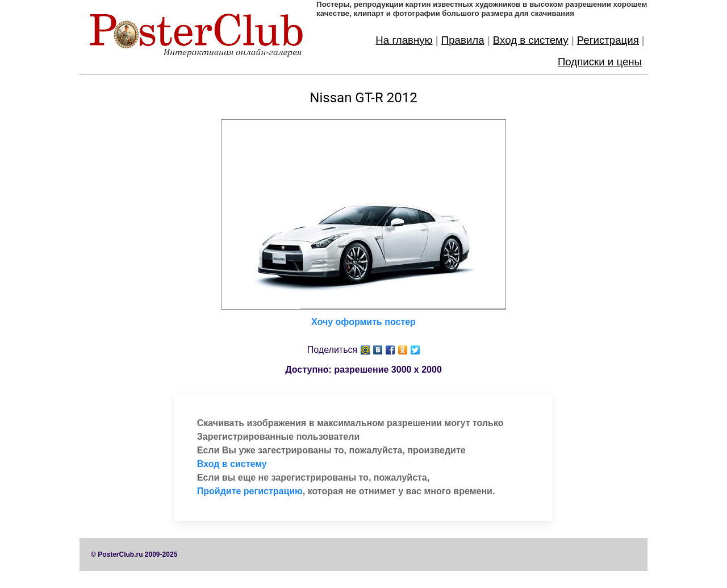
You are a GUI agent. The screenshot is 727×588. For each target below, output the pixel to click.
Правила (463, 40)
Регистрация (608, 40)
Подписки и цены (600, 62)
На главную (404, 40)
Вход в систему (531, 40)
